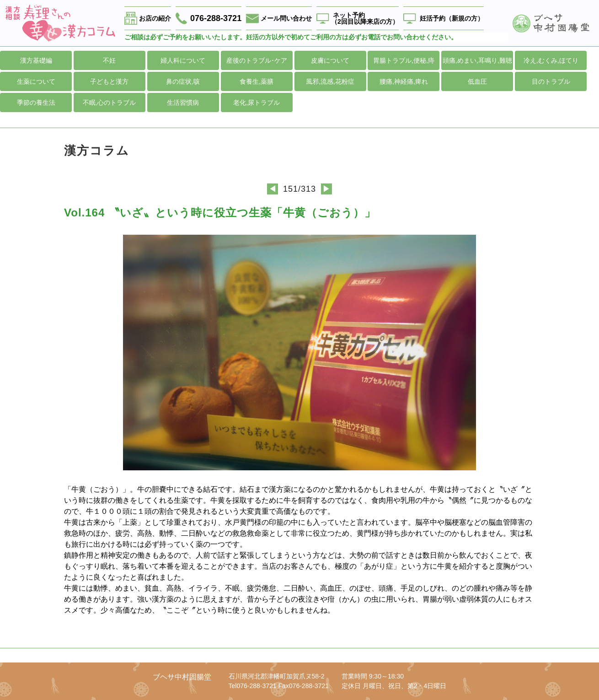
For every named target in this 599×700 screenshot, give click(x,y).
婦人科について (183, 60)
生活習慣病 (183, 102)
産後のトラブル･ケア (257, 60)
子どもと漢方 (109, 81)
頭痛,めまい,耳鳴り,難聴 (477, 60)
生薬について (36, 81)
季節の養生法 (36, 102)
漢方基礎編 (36, 60)
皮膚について (330, 60)
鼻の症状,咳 (183, 81)
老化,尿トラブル (257, 102)
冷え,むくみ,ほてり (551, 60)
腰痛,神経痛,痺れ (404, 81)
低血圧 (477, 81)
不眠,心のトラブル (109, 102)
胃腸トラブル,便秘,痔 (404, 60)
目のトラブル (551, 81)
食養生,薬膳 (257, 81)
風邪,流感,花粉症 (330, 81)
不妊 (109, 60)
